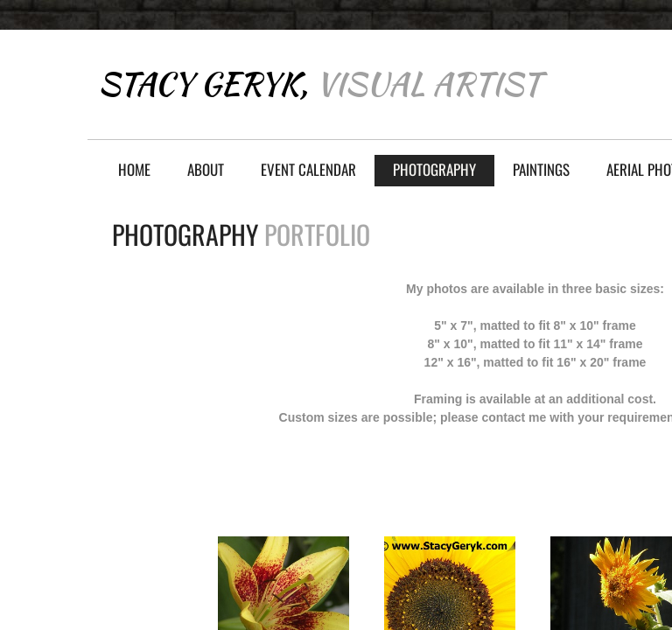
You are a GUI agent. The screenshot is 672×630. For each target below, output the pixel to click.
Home (134, 169)
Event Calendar (308, 169)
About (206, 169)
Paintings (541, 169)
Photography (434, 169)
